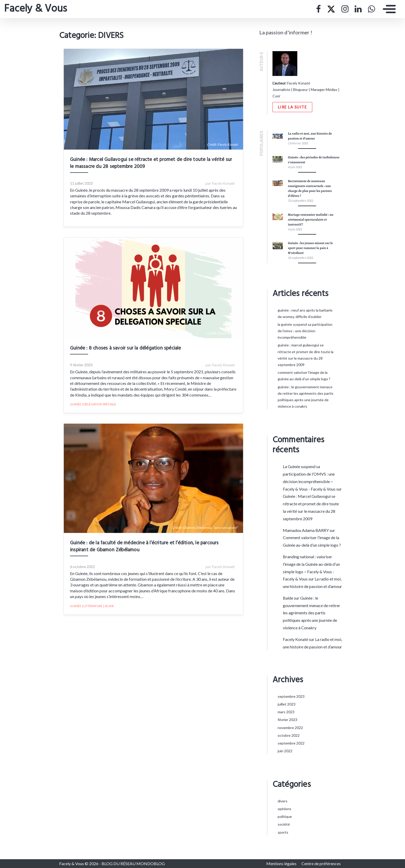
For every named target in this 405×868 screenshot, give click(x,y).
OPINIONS (285, 809)
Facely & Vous (36, 9)
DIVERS (283, 801)
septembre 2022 (291, 743)
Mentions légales (282, 863)
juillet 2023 (287, 704)
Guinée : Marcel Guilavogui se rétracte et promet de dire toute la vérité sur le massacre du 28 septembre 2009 (149, 168)
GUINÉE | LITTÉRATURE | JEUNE (88, 615)
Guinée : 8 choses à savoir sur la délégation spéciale (121, 352)
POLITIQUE (285, 816)
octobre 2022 (289, 735)
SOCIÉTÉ (284, 824)
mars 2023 (286, 712)
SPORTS (283, 832)
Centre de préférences (321, 863)
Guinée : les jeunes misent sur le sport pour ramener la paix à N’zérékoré (310, 248)
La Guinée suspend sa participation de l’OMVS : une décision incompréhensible (305, 331)
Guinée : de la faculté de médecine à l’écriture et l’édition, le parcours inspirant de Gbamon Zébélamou (153, 556)
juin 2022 (285, 751)
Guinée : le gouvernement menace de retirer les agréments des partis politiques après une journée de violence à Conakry (311, 613)
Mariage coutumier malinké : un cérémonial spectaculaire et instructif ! (311, 219)
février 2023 (287, 720)
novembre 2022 (290, 728)
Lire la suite (293, 107)
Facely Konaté (295, 639)
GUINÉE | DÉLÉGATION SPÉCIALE (89, 408)
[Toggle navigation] (388, 9)
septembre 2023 (291, 696)
